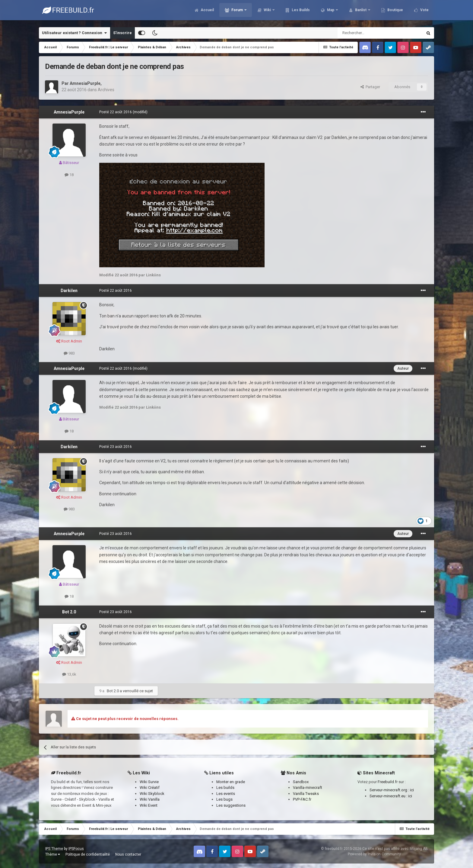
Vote (424, 12)
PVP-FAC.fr (302, 799)
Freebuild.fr (388, 782)
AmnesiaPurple (85, 83)
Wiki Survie (149, 782)
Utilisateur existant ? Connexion (74, 33)
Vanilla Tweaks (306, 794)
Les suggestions (231, 805)
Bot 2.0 (69, 612)
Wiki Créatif (150, 788)
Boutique (395, 12)
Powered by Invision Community (374, 854)
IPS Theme (54, 849)
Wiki (267, 12)
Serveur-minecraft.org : (390, 790)
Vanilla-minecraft (308, 788)
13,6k (69, 674)
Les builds (225, 788)
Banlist (361, 12)
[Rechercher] (367, 33)
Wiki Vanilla (150, 799)
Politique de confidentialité (88, 854)
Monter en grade (231, 782)
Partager (370, 87)
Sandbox (301, 782)
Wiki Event (149, 805)
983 (69, 353)
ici (412, 790)
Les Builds (300, 12)
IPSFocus (76, 849)
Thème (53, 854)
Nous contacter (128, 854)
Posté (116, 112)
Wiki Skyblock (152, 794)
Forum (237, 12)
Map (331, 12)
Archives (106, 90)
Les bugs (224, 799)
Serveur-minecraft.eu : (389, 796)
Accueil (207, 12)
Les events (226, 794)
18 (69, 175)
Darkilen (69, 291)
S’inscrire (122, 33)
